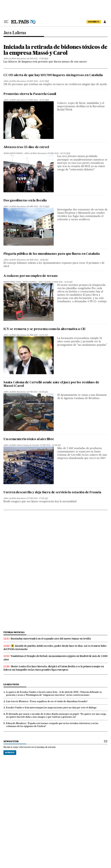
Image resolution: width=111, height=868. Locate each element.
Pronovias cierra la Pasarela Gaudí (30, 94)
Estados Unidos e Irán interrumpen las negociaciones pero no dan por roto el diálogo (51, 707)
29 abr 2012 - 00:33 (38, 207)
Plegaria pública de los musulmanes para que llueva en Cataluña (52, 254)
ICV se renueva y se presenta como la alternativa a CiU (45, 329)
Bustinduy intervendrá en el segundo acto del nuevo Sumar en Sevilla (51, 639)
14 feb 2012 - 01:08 (37, 392)
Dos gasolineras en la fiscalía (25, 201)
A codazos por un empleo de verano (30, 276)
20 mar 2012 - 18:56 (38, 260)
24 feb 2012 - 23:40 (38, 335)
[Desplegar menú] (6, 22)
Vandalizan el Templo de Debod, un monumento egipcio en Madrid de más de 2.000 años (55, 658)
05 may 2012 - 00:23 (59, 153)
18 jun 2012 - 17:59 (38, 59)
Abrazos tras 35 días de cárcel (26, 147)
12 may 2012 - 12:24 (38, 100)
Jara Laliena (15, 33)
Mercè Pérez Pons (12, 282)
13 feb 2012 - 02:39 (50, 445)
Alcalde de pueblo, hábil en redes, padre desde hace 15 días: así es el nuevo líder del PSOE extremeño (55, 648)
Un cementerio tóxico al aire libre (29, 439)
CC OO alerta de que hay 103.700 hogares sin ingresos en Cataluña (53, 75)
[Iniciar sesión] (105, 22)
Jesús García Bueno (13, 153)
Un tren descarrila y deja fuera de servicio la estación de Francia (52, 493)
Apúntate (10, 753)
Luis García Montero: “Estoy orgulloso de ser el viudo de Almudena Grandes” (47, 701)
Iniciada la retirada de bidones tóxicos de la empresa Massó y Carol (55, 50)
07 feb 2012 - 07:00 (37, 498)
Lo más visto (11, 684)
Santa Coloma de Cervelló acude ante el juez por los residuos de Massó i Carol (51, 384)
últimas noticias (14, 632)
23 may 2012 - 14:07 (38, 81)
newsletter (11, 741)
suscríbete (94, 22)
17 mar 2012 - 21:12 (62, 282)
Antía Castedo (30, 282)
